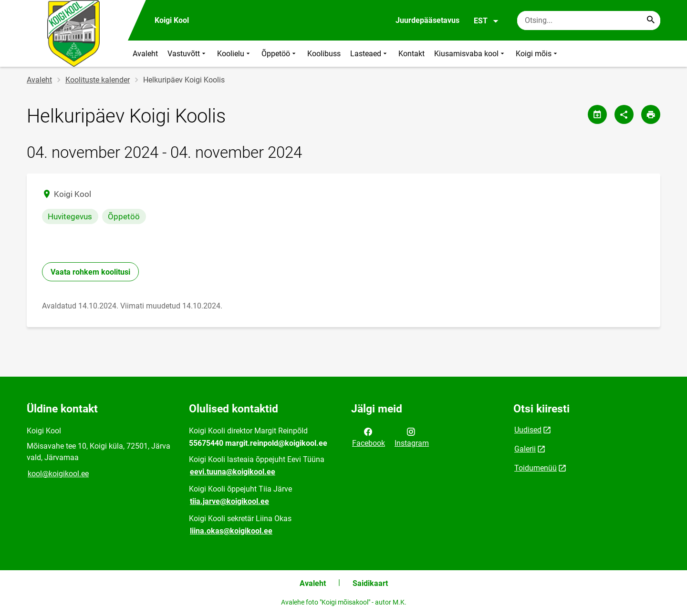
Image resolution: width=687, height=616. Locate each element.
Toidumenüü (536, 468)
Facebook (369, 437)
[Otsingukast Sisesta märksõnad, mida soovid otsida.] (589, 21)
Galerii (525, 449)
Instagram (412, 437)
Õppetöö (280, 54)
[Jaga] (624, 114)
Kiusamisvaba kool (470, 54)
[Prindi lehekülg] (651, 114)
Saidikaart (370, 583)
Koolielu (234, 54)
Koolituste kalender (98, 80)
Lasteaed (370, 54)
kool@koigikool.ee (58, 474)
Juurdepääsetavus (427, 20)
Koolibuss (324, 54)
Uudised (528, 430)
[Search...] (651, 21)
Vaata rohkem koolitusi (90, 272)
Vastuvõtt (187, 54)
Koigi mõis (537, 54)
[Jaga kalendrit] (597, 114)
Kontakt (411, 54)
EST (486, 21)
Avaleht (145, 54)
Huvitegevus (70, 216)
